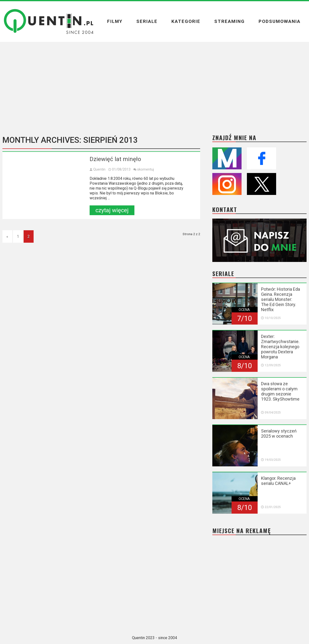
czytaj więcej (112, 210)
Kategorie (186, 21)
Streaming (229, 21)
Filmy (115, 21)
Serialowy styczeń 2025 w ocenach (279, 433)
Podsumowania (280, 21)
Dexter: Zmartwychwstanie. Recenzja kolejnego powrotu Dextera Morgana (280, 347)
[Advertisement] (155, 85)
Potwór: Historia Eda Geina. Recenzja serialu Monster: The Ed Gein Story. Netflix (281, 299)
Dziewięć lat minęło (115, 159)
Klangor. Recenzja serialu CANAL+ (278, 481)
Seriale (147, 21)
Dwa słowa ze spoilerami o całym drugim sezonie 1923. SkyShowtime (280, 391)
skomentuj (145, 169)
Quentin (99, 169)
